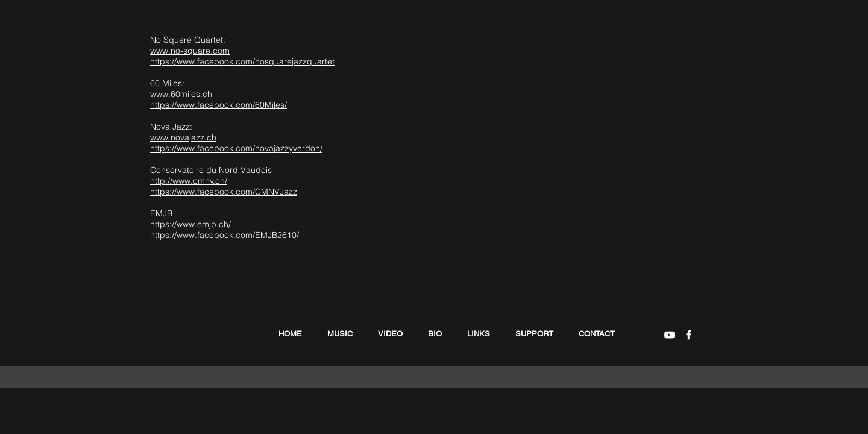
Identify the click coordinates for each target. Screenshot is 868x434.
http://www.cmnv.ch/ (189, 181)
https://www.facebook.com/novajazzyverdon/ (236, 148)
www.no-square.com (190, 51)
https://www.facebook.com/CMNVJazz (224, 192)
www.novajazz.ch (183, 137)
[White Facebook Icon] (689, 335)
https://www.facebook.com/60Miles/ (219, 105)
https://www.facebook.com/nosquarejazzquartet (242, 61)
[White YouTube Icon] (669, 335)
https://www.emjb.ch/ (190, 224)
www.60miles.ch (181, 94)
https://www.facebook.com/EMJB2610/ (225, 235)
